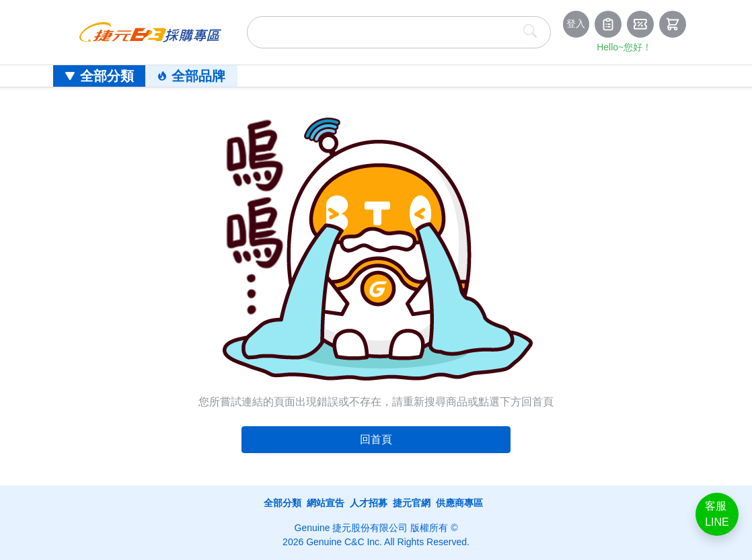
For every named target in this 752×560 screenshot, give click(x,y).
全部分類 (100, 76)
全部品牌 (192, 76)
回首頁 (376, 439)
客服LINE (717, 514)
